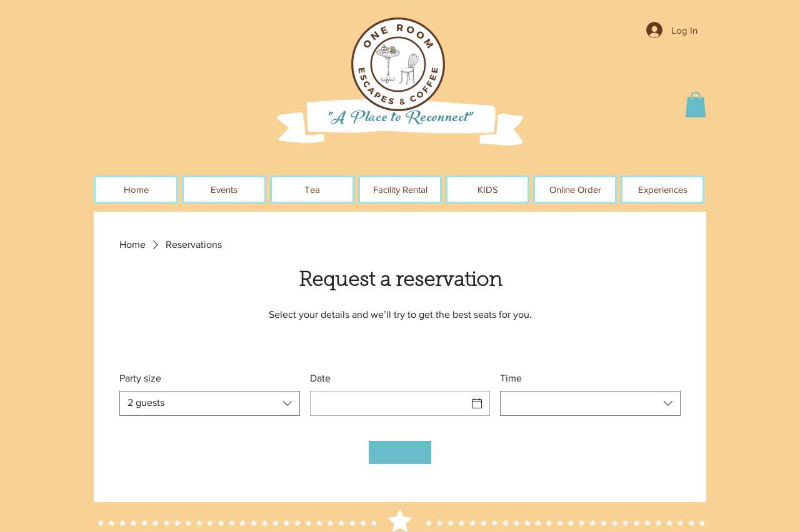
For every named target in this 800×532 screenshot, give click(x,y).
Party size (140, 378)
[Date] (389, 403)
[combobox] (210, 403)
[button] (696, 105)
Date (320, 378)
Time (511, 378)
